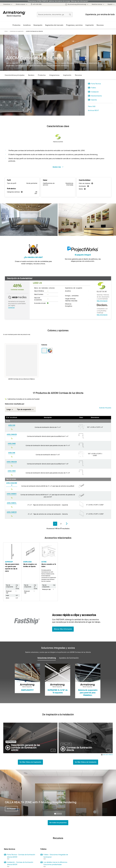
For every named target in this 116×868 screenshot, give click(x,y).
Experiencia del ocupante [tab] (74, 288)
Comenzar (11, 308)
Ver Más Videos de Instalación (86, 762)
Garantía (94, 100)
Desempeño (38, 25)
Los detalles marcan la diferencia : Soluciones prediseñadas (56, 864)
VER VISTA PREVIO (107, 755)
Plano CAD (92, 106)
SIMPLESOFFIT (27, 690)
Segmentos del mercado (54, 25)
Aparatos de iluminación (69, 658)
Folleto (93, 88)
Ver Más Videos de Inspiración (30, 762)
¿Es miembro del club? (33, 257)
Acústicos (27, 25)
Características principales (15, 75)
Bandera (31, 75)
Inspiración (90, 25)
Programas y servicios (74, 25)
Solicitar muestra (105, 408)
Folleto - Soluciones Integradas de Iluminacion (56, 856)
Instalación (95, 92)
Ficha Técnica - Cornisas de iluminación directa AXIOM (21, 856)
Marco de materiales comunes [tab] (44, 288)
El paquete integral (83, 257)
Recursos (100, 25)
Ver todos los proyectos (58, 823)
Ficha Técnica (96, 84)
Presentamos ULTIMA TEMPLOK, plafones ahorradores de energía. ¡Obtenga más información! (58, 1)
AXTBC (44, 562)
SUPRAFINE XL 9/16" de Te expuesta (58, 691)
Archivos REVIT (93, 110)
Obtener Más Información (63, 629)
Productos (16, 25)
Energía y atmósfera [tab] (72, 295)
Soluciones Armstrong (47, 658)
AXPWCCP (9, 562)
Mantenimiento (96, 96)
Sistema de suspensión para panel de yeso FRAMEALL (88, 693)
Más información (102, 301)
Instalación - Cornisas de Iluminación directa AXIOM (20, 864)
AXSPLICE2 (27, 562)
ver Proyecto (12, 809)
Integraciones (54, 75)
